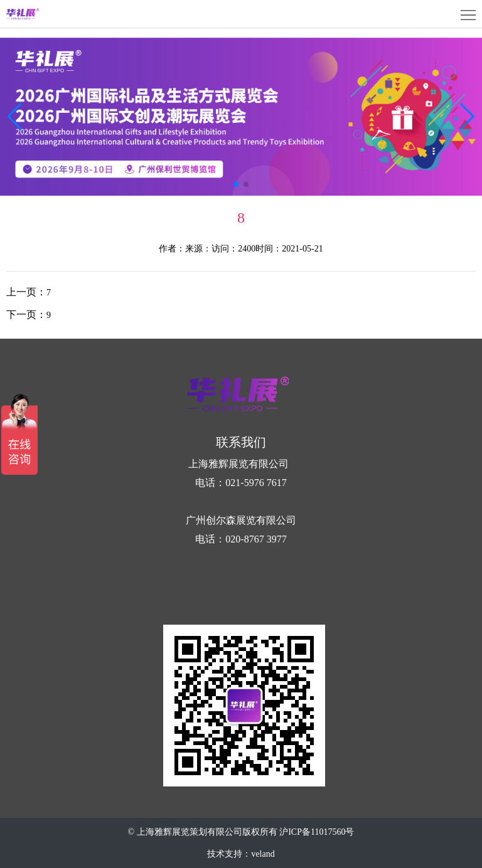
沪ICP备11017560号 (317, 832)
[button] (467, 117)
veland (263, 854)
